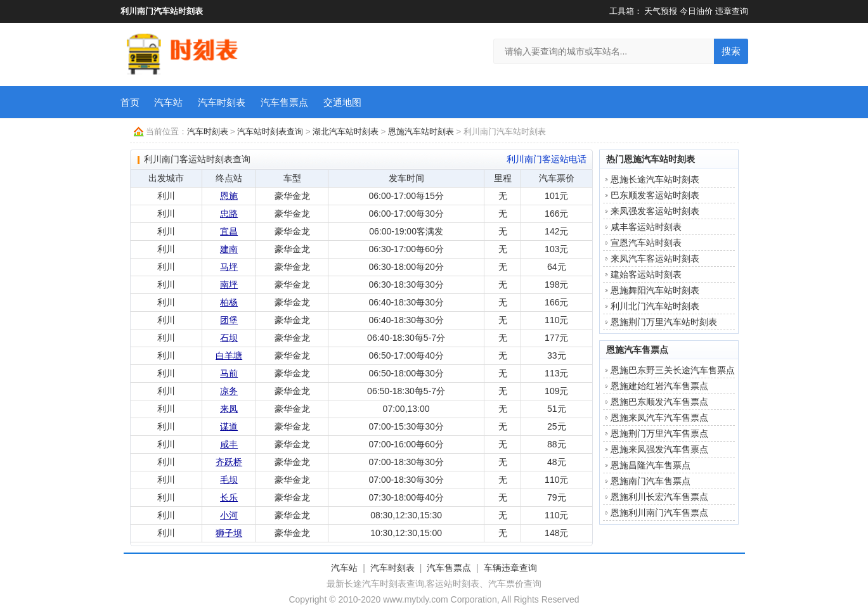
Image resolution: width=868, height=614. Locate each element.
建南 (229, 249)
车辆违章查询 (510, 568)
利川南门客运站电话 (547, 159)
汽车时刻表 (222, 102)
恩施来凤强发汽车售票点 (659, 449)
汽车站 (168, 102)
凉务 (229, 391)
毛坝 (229, 480)
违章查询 (732, 11)
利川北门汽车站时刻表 (655, 306)
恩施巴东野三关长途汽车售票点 (673, 370)
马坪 (229, 267)
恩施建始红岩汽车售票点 (659, 386)
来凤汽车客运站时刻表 (655, 259)
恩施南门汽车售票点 (651, 481)
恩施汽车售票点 (637, 350)
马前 (229, 373)
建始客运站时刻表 (646, 274)
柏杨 (229, 302)
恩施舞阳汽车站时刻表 (655, 290)
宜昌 (229, 231)
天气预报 (661, 11)
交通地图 (342, 102)
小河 (229, 515)
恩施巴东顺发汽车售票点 (659, 402)
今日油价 (696, 11)
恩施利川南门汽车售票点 (659, 513)
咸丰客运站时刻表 (646, 227)
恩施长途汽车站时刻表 (655, 179)
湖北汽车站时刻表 (346, 131)
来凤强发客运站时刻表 (655, 211)
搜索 (731, 51)
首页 (130, 102)
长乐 (229, 497)
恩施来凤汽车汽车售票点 (659, 418)
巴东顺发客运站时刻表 (655, 195)
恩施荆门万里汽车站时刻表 (664, 322)
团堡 (229, 320)
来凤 (229, 409)
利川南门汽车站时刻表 (162, 11)
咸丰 (229, 444)
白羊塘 (229, 355)
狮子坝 (229, 533)
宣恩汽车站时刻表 (646, 243)
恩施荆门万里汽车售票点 (659, 433)
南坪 (229, 285)
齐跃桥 (229, 462)
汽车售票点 (284, 102)
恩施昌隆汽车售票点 (651, 465)
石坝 (229, 338)
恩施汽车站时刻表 (421, 131)
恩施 (229, 196)
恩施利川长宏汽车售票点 (659, 497)
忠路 (229, 214)
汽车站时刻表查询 (270, 131)
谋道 (229, 426)
